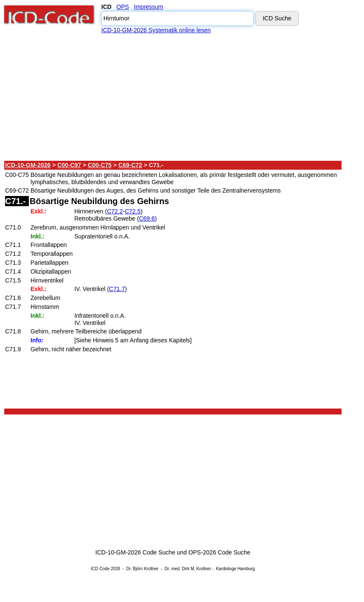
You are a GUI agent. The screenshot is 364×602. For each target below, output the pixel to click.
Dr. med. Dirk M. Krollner (188, 569)
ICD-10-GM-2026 (28, 165)
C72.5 (132, 211)
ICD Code (100, 569)
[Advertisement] (173, 97)
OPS (123, 7)
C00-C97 (69, 165)
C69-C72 (130, 165)
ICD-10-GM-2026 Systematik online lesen (156, 30)
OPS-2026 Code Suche (220, 552)
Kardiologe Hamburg (236, 569)
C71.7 (117, 289)
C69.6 (147, 218)
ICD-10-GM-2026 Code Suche (135, 552)
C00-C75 (100, 165)
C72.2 (115, 211)
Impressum (149, 7)
